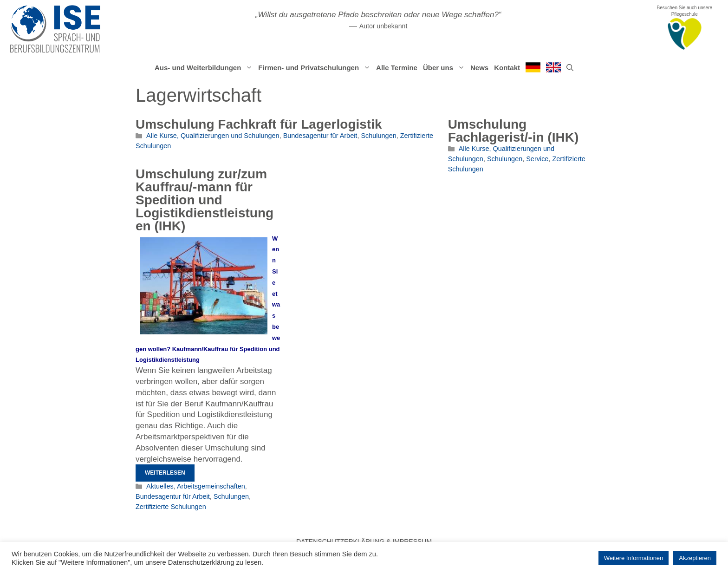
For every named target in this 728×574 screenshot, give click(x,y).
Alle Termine (397, 68)
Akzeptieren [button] (695, 558)
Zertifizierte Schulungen (171, 507)
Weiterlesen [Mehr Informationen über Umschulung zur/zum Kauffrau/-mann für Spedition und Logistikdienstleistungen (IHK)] (165, 473)
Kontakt (507, 68)
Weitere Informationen (634, 558)
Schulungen (378, 136)
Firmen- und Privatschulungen (316, 68)
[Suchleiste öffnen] (570, 68)
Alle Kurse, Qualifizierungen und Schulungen (213, 136)
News (479, 68)
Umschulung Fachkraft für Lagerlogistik (259, 124)
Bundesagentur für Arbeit (320, 136)
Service (537, 159)
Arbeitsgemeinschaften (211, 486)
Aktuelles (160, 486)
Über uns (445, 68)
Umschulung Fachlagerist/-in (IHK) (513, 131)
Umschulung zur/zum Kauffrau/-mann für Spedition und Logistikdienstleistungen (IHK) (205, 200)
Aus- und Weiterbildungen (205, 68)
